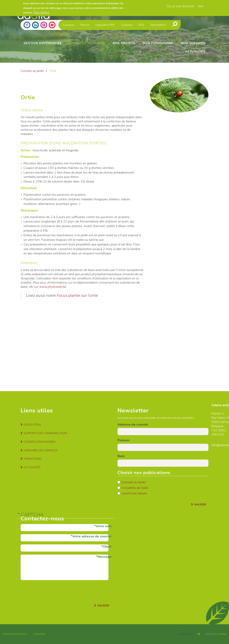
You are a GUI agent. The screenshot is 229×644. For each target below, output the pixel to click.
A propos (68, 25)
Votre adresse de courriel (92, 536)
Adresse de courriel (133, 425)
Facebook (27, 25)
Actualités (195, 52)
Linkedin (35, 25)
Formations (32, 459)
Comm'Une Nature (132, 493)
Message (105, 557)
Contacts (127, 25)
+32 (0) (217, 430)
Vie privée (39, 634)
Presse (85, 25)
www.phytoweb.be (52, 287)
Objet (107, 547)
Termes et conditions (15, 634)
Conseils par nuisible (40, 442)
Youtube (52, 25)
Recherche (175, 24)
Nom (121, 456)
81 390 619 (219, 432)
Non (201, 6)
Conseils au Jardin (131, 482)
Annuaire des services (41, 450)
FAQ (141, 25)
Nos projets (124, 43)
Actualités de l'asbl (133, 488)
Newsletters (158, 25)
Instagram (44, 25)
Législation (32, 425)
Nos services (193, 43)
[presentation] (51, 591)
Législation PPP (105, 25)
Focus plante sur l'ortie (77, 295)
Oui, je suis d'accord (180, 6)
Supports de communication (45, 433)
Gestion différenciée (43, 43)
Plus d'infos (41, 12)
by (216, 634)
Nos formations (158, 43)
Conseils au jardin (87, 43)
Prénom (123, 440)
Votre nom (104, 526)
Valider (200, 505)
